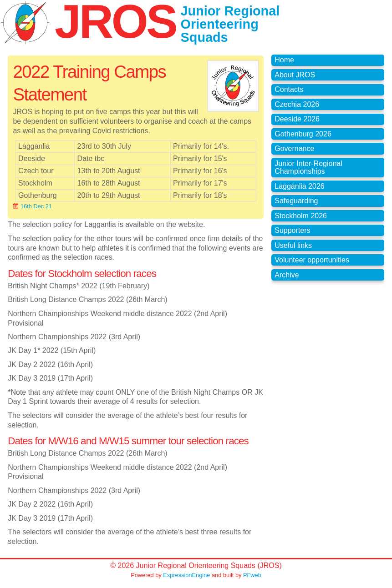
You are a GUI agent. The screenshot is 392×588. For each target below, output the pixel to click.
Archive (287, 275)
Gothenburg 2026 (303, 134)
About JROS (295, 75)
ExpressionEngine (186, 575)
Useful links (293, 245)
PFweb (252, 575)
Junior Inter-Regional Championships (308, 168)
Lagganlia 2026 (299, 186)
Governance (294, 148)
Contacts (289, 89)
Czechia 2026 (297, 104)
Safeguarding (296, 201)
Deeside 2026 (297, 119)
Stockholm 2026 (301, 216)
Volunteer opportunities (312, 260)
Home (284, 60)
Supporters (292, 230)
